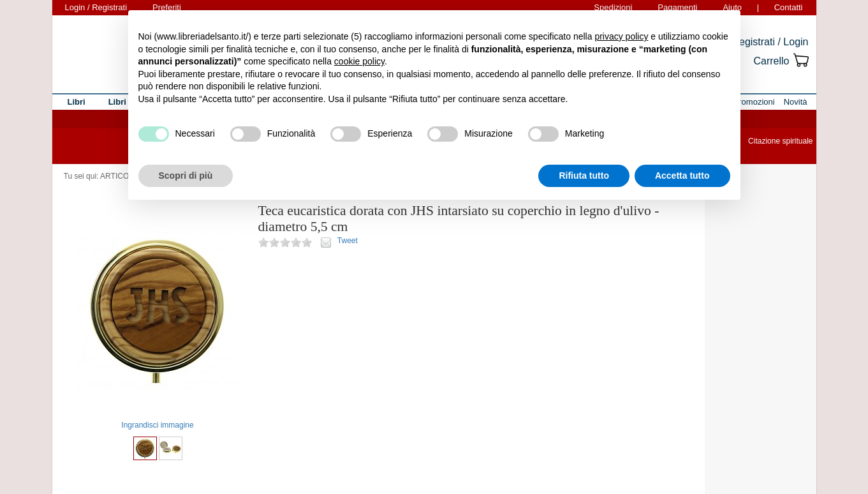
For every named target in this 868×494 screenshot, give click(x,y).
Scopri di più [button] (186, 176)
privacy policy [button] (621, 36)
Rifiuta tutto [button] (584, 176)
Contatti (789, 7)
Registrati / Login (770, 42)
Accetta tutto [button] (682, 176)
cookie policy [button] (359, 61)
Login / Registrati (96, 7)
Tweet (348, 241)
